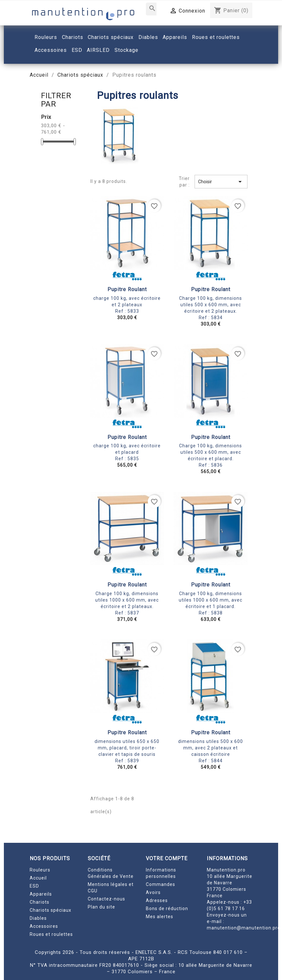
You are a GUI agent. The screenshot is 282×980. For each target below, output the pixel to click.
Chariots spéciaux (50, 910)
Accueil (38, 878)
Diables (38, 918)
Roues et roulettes (51, 934)
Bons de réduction (167, 909)
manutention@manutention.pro (244, 928)
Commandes (161, 884)
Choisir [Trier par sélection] (221, 182)
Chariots (40, 902)
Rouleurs (40, 870)
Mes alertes (160, 917)
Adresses (157, 900)
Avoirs (153, 892)
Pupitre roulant (127, 289)
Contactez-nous (106, 899)
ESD (34, 886)
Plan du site (101, 907)
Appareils (41, 894)
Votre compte (167, 858)
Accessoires (44, 926)
